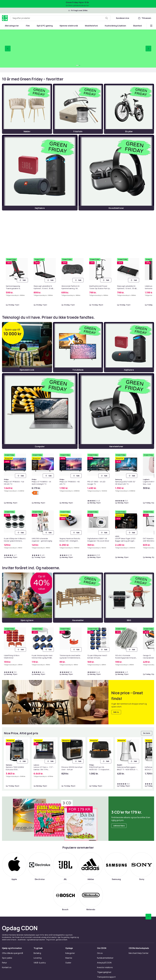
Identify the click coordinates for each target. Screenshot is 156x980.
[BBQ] (129, 600)
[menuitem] (12, 26)
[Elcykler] (129, 109)
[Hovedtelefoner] (116, 173)
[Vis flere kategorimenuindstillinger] (151, 26)
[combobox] (61, 18)
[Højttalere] (40, 173)
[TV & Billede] (78, 347)
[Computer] (40, 411)
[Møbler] (27, 109)
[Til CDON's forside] (5, 18)
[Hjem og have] (27, 600)
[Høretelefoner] (116, 411)
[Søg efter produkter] (107, 18)
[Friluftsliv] (78, 109)
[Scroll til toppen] (148, 918)
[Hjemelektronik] (27, 347)
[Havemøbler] (78, 600)
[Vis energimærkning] (35, 495)
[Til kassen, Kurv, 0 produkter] (145, 18)
